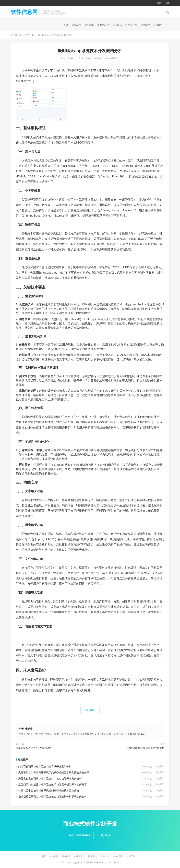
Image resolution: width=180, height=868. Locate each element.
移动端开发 (131, 25)
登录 (159, 3)
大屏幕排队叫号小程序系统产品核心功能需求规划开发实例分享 (54, 772)
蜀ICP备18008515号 (109, 862)
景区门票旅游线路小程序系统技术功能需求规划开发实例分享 (52, 784)
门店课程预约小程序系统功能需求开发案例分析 (45, 767)
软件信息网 (24, 12)
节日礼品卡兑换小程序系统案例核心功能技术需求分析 (49, 791)
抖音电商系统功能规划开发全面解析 (145, 748)
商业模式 (117, 25)
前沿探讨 (158, 25)
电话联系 (106, 835)
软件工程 (76, 25)
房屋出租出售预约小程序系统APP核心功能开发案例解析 (50, 779)
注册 (167, 3)
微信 (79, 835)
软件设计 (145, 25)
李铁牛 (70, 58)
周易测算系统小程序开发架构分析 (34, 748)
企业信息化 (103, 25)
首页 (66, 25)
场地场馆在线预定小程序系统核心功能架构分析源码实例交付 (52, 796)
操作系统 (89, 25)
